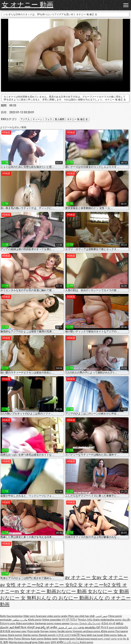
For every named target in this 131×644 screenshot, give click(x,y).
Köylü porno (35, 620)
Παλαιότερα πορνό (87, 639)
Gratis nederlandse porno (107, 620)
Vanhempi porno (44, 623)
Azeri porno (37, 639)
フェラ (48, 119)
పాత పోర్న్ (41, 628)
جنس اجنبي (102, 616)
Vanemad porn (67, 639)
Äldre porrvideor (25, 623)
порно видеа (62, 623)
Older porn (29, 616)
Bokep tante (51, 639)
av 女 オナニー (112, 577)
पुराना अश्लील (57, 642)
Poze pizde (34, 631)
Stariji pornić (15, 635)
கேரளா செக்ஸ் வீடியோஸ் (85, 623)
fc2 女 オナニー (87, 585)
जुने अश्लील (52, 628)
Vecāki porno (65, 631)
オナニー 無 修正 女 (77, 119)
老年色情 (5, 631)
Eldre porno (111, 635)
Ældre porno (108, 631)
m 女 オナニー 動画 (35, 591)
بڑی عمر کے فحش (68, 628)
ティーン (37, 119)
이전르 (60, 635)
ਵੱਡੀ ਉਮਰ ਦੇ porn (105, 628)
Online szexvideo (52, 620)
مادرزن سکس (20, 620)
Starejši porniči (48, 635)
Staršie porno (31, 635)
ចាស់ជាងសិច (121, 628)
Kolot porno (86, 642)
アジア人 (25, 119)
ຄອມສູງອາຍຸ (31, 642)
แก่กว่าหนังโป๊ (72, 635)
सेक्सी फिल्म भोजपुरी (24, 628)
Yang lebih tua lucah (92, 635)
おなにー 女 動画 (111, 591)
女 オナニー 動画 (28, 5)
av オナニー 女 (81, 577)
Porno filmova (22, 639)
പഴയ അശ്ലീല (87, 628)
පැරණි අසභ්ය (72, 642)
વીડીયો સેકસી (108, 623)
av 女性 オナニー (18, 585)
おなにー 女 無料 (18, 598)
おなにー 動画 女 (74, 591)
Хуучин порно (49, 631)
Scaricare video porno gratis (52, 616)
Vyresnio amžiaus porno (87, 631)
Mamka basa (17, 642)
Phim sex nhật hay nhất (81, 616)
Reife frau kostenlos (11, 616)
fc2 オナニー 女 (53, 585)
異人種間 (60, 119)
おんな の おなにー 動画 (63, 598)
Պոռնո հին (85, 620)
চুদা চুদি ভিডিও (69, 620)
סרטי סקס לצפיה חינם (110, 639)
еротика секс (19, 631)
